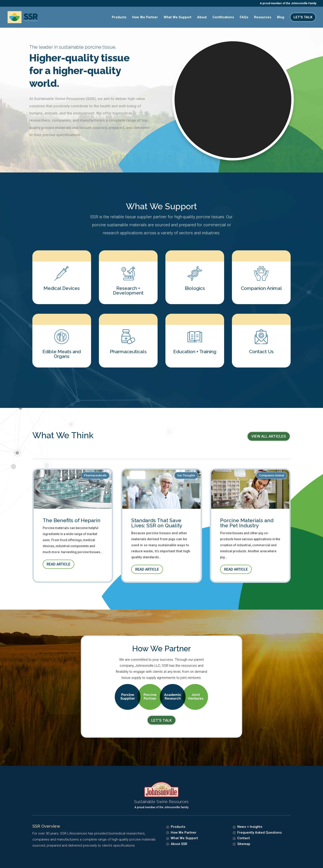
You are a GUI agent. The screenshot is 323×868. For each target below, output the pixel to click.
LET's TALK (161, 720)
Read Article (58, 564)
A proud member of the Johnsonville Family (288, 3)
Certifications (223, 17)
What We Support (177, 17)
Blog (281, 17)
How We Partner (145, 17)
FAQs (244, 17)
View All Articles (269, 436)
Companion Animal (272, 475)
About (202, 17)
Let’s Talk (303, 17)
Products (119, 17)
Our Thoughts (186, 475)
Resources (263, 17)
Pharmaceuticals (95, 475)
